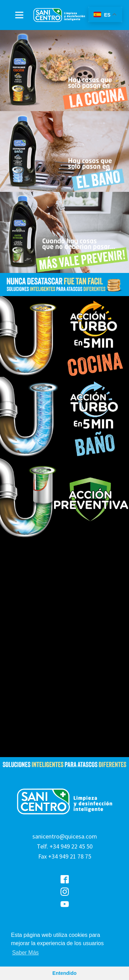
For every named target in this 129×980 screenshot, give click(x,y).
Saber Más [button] (25, 953)
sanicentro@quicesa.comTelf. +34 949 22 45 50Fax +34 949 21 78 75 (65, 846)
